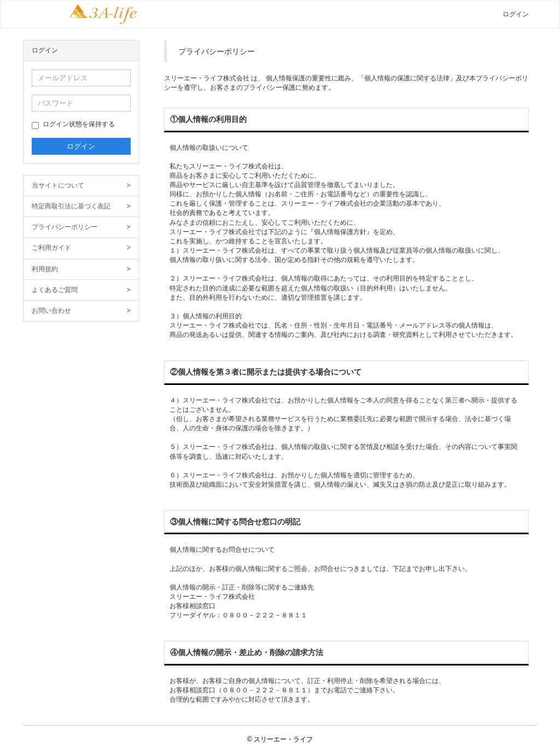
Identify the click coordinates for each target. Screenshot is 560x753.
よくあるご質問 (81, 290)
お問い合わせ (81, 311)
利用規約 (81, 269)
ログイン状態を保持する (73, 125)
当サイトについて (81, 186)
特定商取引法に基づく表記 (81, 206)
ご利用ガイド (81, 248)
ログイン (516, 14)
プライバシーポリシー (81, 227)
